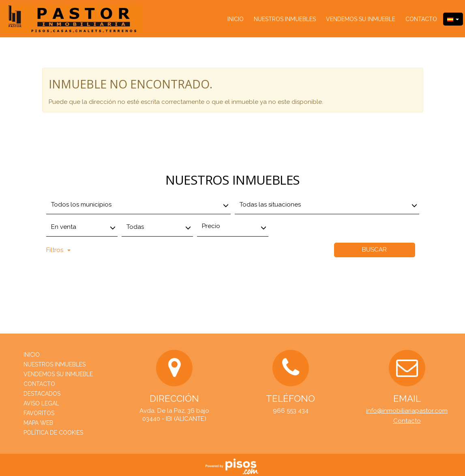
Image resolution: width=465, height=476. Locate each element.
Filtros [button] (58, 250)
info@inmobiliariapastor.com (407, 411)
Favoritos (39, 413)
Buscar (374, 250)
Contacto (421, 19)
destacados (42, 394)
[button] (453, 19)
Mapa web (38, 423)
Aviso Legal (41, 403)
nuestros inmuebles (285, 19)
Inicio (236, 19)
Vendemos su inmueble (361, 19)
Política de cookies (53, 433)
